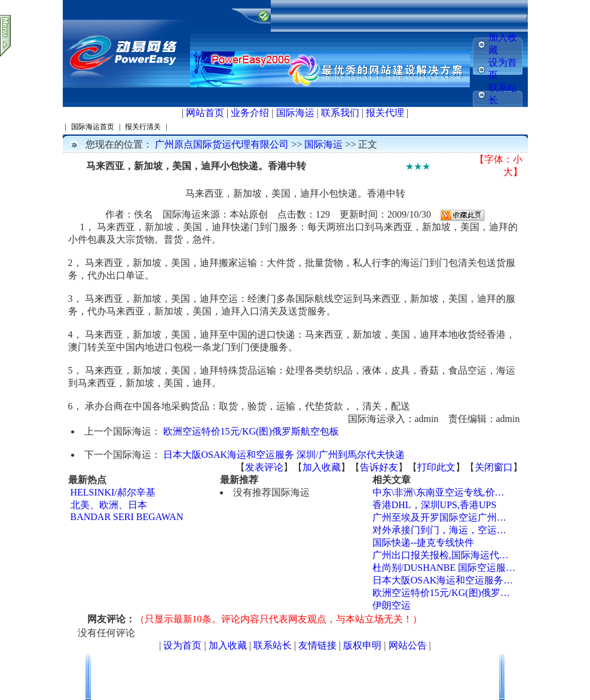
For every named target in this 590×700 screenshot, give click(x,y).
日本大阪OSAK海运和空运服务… (443, 580)
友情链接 (317, 645)
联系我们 (340, 113)
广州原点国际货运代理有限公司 (222, 144)
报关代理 (385, 113)
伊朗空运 (392, 605)
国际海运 (295, 113)
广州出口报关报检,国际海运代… (441, 555)
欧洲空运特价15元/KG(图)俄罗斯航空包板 (251, 431)
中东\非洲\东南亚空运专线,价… (438, 492)
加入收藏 (322, 467)
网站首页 (205, 113)
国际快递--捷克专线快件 (424, 542)
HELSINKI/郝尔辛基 (113, 492)
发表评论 (264, 467)
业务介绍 (250, 113)
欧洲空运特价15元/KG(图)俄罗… (441, 593)
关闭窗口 (494, 467)
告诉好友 (379, 467)
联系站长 (273, 645)
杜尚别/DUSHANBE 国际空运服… (444, 568)
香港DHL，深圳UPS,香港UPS (435, 505)
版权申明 (362, 645)
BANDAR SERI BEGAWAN (127, 517)
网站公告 (408, 645)
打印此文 (436, 467)
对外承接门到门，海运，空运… (439, 530)
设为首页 (182, 645)
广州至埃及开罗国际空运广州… (439, 517)
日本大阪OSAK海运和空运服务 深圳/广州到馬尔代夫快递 (284, 455)
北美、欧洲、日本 (109, 505)
